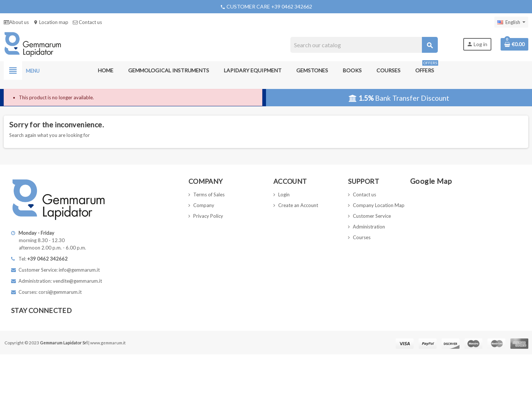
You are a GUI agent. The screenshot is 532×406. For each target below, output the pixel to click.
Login (284, 195)
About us (16, 22)
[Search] (364, 45)
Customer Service (372, 216)
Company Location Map (379, 205)
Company (204, 205)
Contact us (87, 22)
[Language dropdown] (511, 22)
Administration (369, 227)
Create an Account (298, 205)
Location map (51, 22)
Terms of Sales (209, 195)
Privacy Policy (208, 216)
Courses (362, 237)
